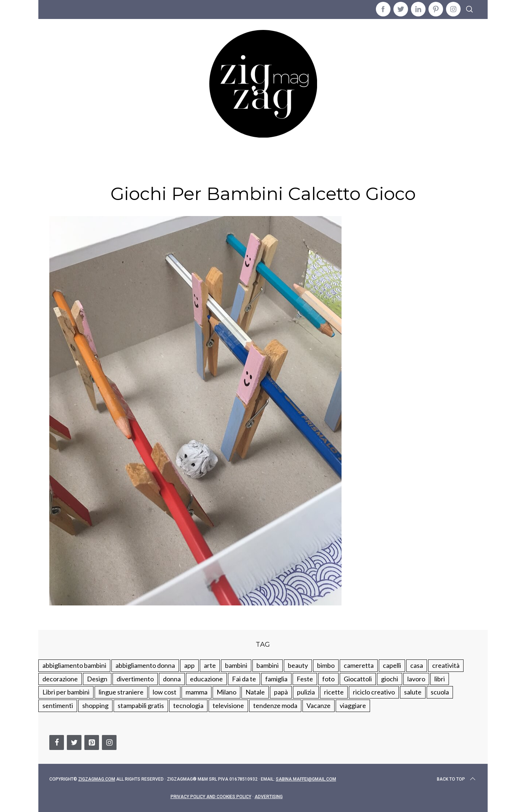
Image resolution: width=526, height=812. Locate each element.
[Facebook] (57, 742)
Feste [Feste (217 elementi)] (305, 679)
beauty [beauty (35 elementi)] (298, 665)
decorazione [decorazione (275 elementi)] (60, 679)
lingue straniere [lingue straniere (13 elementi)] (121, 692)
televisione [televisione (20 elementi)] (228, 705)
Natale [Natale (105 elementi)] (255, 692)
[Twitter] (74, 742)
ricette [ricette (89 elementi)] (334, 692)
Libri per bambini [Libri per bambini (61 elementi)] (66, 692)
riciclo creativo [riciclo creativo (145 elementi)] (374, 692)
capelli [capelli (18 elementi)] (392, 665)
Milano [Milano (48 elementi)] (226, 692)
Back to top (457, 779)
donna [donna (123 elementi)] (172, 679)
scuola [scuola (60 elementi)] (440, 692)
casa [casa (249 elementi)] (417, 665)
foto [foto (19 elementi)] (328, 679)
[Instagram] (109, 742)
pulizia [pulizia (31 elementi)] (306, 692)
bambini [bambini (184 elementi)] (268, 665)
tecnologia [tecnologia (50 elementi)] (188, 705)
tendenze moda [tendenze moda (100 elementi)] (275, 705)
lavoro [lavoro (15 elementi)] (416, 679)
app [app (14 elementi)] (189, 665)
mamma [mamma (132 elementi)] (197, 692)
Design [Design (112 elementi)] (97, 679)
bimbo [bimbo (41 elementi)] (326, 665)
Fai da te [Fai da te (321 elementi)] (244, 679)
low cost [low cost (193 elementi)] (165, 692)
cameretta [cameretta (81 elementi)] (359, 665)
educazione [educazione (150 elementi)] (206, 679)
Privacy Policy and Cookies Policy (211, 797)
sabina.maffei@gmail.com (306, 779)
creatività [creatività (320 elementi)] (446, 665)
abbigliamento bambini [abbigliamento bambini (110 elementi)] (74, 665)
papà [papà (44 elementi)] (281, 692)
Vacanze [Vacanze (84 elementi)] (319, 705)
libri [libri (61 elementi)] (440, 679)
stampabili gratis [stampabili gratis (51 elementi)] (141, 705)
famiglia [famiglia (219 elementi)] (276, 679)
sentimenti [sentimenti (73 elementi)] (58, 705)
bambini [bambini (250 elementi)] (236, 665)
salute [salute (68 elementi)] (413, 692)
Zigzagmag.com (97, 779)
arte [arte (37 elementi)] (210, 665)
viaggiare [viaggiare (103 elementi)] (353, 705)
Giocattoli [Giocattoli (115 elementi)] (358, 679)
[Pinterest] (92, 742)
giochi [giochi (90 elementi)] (390, 679)
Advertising (269, 797)
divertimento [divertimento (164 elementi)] (135, 679)
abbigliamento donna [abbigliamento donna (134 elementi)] (145, 665)
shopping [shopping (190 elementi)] (95, 705)
